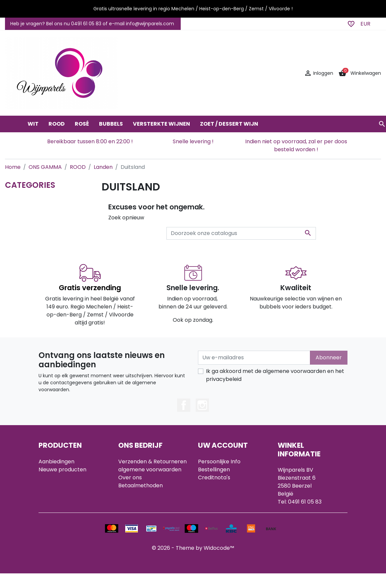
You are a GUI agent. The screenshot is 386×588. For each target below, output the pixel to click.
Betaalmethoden (141, 485)
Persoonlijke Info (219, 462)
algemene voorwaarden (150, 470)
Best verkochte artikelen (71, 477)
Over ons (130, 477)
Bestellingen (214, 470)
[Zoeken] (241, 233)
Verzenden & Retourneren (152, 462)
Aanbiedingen (56, 462)
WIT (33, 124)
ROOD (57, 124)
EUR (365, 24)
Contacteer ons (139, 493)
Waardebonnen (219, 493)
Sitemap (129, 501)
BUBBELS (111, 124)
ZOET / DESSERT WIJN (229, 124)
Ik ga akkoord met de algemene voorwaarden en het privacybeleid (275, 375)
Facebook (184, 405)
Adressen (210, 485)
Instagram (202, 405)
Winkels (128, 509)
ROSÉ (82, 124)
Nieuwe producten (62, 470)
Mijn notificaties (218, 501)
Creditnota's (214, 477)
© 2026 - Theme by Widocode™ (193, 563)
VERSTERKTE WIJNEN (161, 124)
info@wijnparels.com (305, 518)
